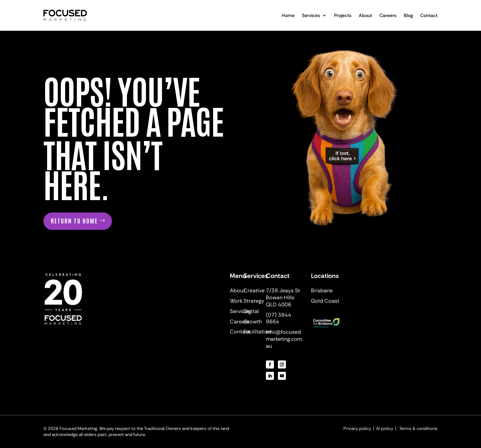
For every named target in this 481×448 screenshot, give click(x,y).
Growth (253, 322)
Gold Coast (325, 301)
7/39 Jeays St (283, 290)
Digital (251, 311)
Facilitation (257, 332)
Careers (388, 15)
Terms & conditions (418, 428)
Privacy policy (358, 428)
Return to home (74, 220)
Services (311, 15)
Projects (343, 15)
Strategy (254, 301)
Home (288, 15)
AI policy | (387, 428)
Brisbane (322, 290)
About (365, 15)
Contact (429, 15)
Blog (408, 15)
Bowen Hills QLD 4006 (280, 301)
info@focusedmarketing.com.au (284, 339)
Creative (254, 290)
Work (236, 301)
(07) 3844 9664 (279, 318)
